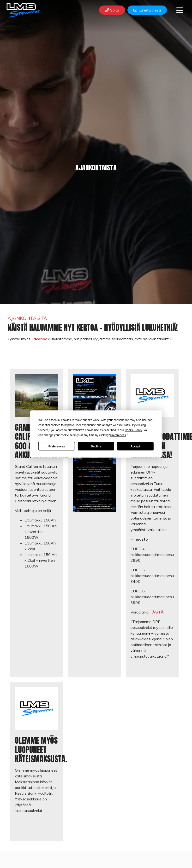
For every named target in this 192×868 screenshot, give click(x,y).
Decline (96, 446)
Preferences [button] (118, 435)
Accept (135, 446)
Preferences (57, 446)
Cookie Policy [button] (133, 430)
